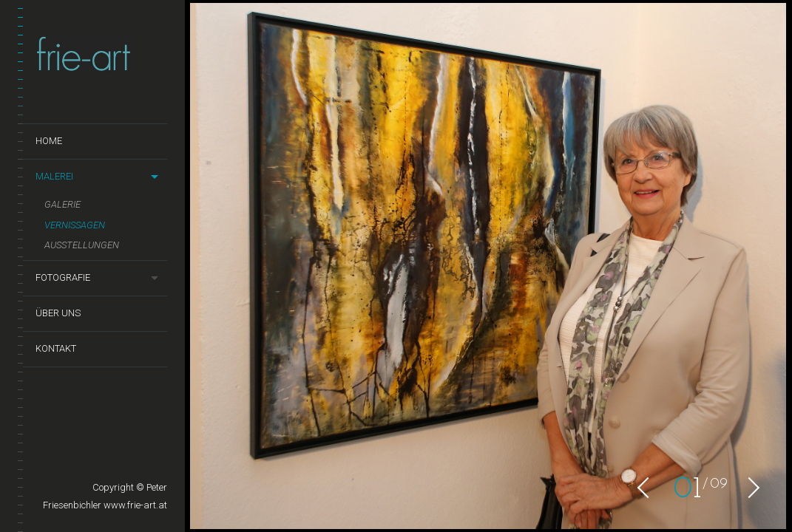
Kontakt (56, 348)
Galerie (62, 204)
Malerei (54, 176)
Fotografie (63, 277)
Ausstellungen (82, 245)
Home (49, 141)
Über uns (58, 313)
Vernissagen (75, 225)
